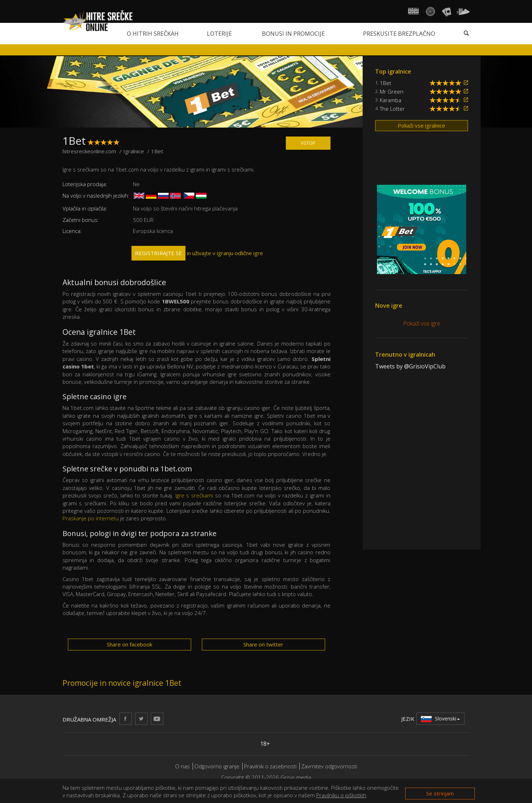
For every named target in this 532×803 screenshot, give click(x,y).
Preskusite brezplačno (399, 34)
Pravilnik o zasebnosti (270, 766)
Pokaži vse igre (422, 323)
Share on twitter (263, 644)
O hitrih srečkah (153, 34)
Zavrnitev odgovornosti (329, 766)
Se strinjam (440, 793)
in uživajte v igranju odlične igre (197, 253)
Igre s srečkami (194, 495)
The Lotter (392, 109)
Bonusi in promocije (293, 34)
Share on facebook (130, 644)
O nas (182, 766)
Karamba (391, 100)
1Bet (386, 83)
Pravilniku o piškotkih (341, 795)
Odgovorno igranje (218, 766)
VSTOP (308, 143)
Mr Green (392, 91)
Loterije (219, 34)
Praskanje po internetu (91, 518)
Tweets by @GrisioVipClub (410, 366)
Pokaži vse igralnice (421, 125)
